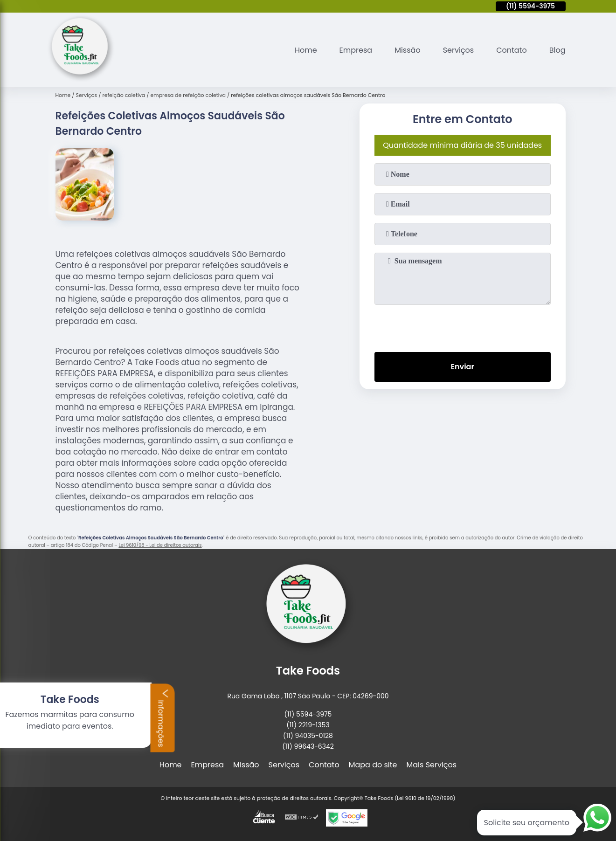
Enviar (462, 367)
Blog (557, 50)
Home (306, 50)
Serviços (459, 50)
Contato (512, 50)
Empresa (356, 50)
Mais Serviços (432, 765)
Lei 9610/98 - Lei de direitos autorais (160, 545)
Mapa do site (373, 765)
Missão (407, 50)
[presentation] (463, 326)
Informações (61, 717)
